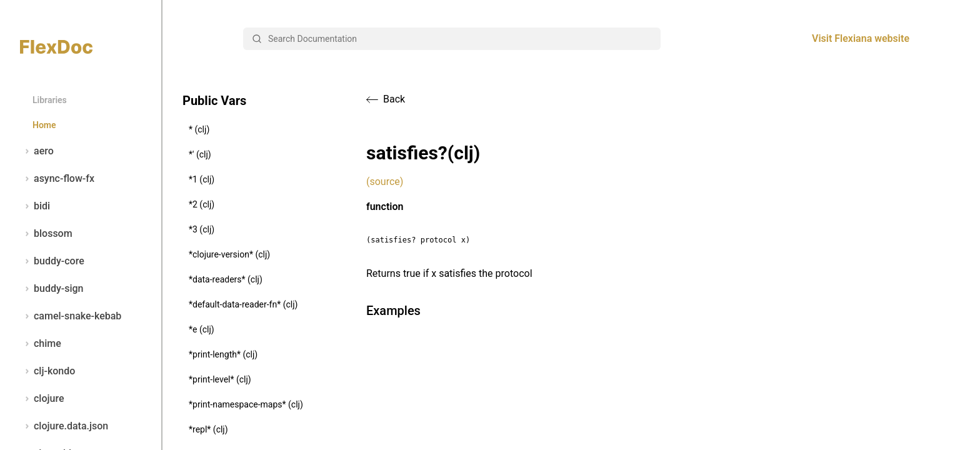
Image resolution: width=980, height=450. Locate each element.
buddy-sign (52, 289)
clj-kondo (47, 371)
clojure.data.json (64, 426)
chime (41, 344)
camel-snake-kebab (71, 316)
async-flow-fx (57, 179)
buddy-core (52, 261)
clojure (42, 399)
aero (37, 151)
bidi (35, 206)
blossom (46, 234)
